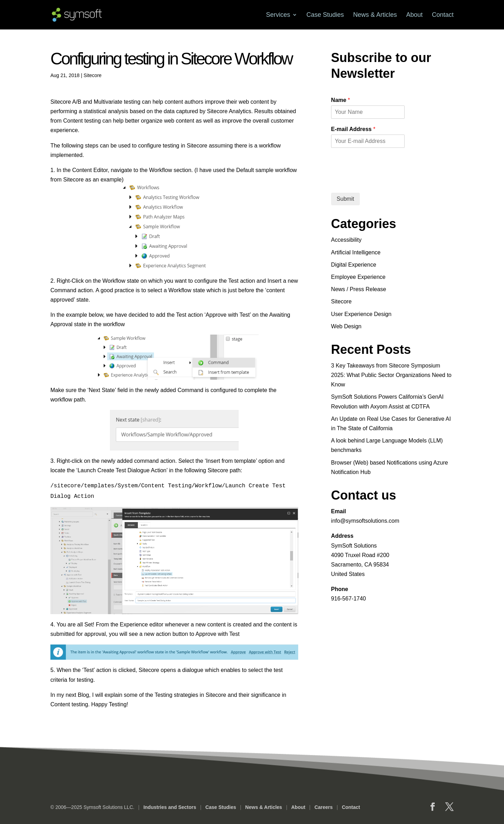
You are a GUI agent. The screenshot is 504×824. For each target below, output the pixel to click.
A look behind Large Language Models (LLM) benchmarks (387, 445)
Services (278, 15)
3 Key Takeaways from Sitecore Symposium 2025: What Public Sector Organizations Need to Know (391, 375)
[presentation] (384, 181)
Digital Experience (354, 265)
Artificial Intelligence (356, 252)
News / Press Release (359, 289)
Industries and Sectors (170, 807)
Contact (443, 15)
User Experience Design (361, 314)
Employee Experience (358, 277)
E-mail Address (353, 129)
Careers (323, 807)
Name (341, 100)
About (414, 15)
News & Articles (375, 15)
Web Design (346, 326)
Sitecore (93, 75)
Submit (345, 199)
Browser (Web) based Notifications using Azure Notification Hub (390, 467)
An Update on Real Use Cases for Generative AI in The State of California (391, 424)
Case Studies (325, 15)
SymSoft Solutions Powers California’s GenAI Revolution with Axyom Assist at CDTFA (387, 401)
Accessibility (346, 240)
